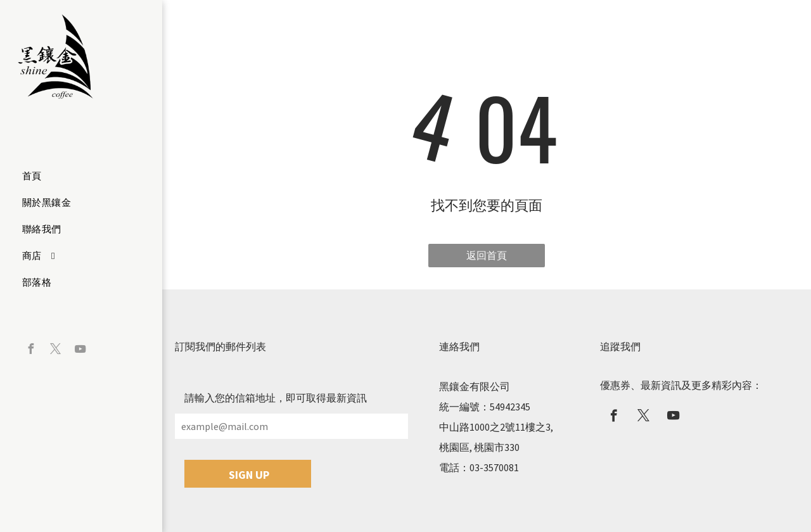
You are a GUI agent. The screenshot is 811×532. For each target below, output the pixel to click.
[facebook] (30, 351)
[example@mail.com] (291, 426)
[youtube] (80, 351)
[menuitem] (76, 176)
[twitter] (55, 351)
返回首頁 (487, 255)
